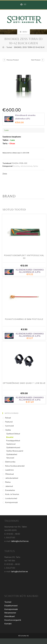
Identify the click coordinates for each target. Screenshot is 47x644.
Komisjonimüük (11, 502)
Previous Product (13, 60)
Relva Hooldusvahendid (15, 466)
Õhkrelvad (9, 474)
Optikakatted (12, 454)
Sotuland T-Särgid (8, 585)
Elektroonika (10, 462)
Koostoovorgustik (13, 620)
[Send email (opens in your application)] (25, 5)
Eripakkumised (11, 606)
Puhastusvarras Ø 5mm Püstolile (24, 319)
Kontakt (8, 624)
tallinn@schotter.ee (20, 541)
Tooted (8, 602)
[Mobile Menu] (24, 32)
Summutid (9, 426)
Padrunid (9, 422)
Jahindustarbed (26, 166)
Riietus (8, 482)
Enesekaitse (10, 490)
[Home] (3, 47)
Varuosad (10, 458)
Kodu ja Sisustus (12, 494)
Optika (35, 166)
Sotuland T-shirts (7, 589)
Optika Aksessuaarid (15, 451)
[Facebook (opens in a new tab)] (22, 5)
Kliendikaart (10, 616)
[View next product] (43, 60)
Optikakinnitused (13, 448)
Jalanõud (9, 486)
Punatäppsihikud (13, 441)
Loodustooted (11, 498)
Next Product (36, 60)
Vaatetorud (11, 444)
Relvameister (10, 613)
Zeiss (5, 174)
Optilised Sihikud (13, 434)
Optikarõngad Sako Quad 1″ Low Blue (24, 383)
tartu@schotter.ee (19, 571)
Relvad (8, 418)
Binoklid (16, 166)
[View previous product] (4, 60)
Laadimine (9, 470)
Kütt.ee (5, 582)
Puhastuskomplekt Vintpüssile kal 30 (24, 257)
